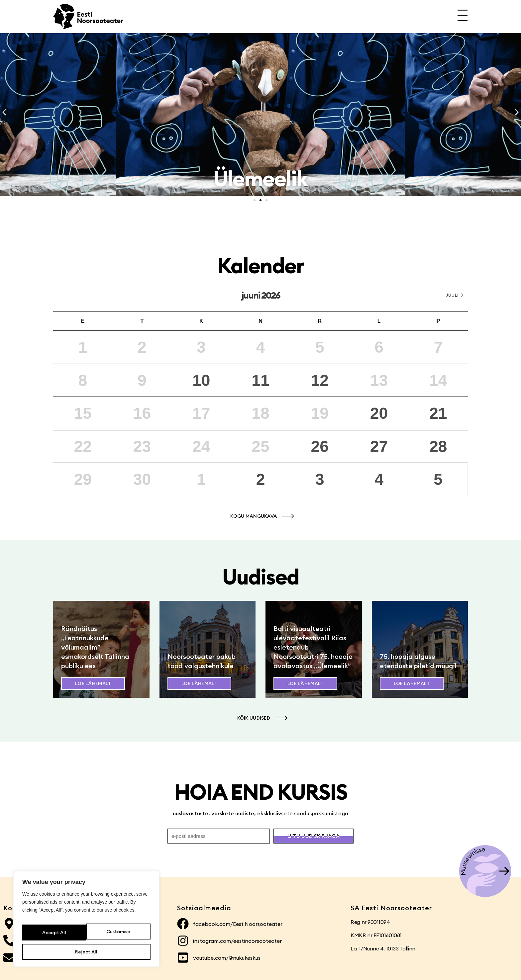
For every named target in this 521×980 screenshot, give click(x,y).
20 (379, 413)
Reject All (117, 936)
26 (320, 446)
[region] (86, 923)
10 (201, 380)
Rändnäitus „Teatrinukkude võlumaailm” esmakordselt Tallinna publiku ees (95, 647)
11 (260, 380)
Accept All (86, 952)
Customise (53, 936)
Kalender (261, 266)
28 (438, 446)
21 (438, 413)
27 (379, 446)
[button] (4, 112)
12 (320, 380)
